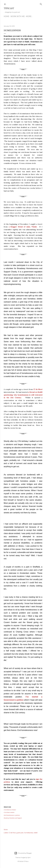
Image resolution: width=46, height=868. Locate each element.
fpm (29, 857)
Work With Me (18, 16)
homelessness (29, 833)
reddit (36, 833)
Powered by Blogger (23, 853)
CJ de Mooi (38, 389)
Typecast (9, 8)
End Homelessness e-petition (12, 815)
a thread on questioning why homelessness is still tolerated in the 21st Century (23, 395)
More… (29, 16)
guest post (20, 833)
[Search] (41, 4)
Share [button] (6, 830)
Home (6, 16)
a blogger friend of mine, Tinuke (23, 227)
